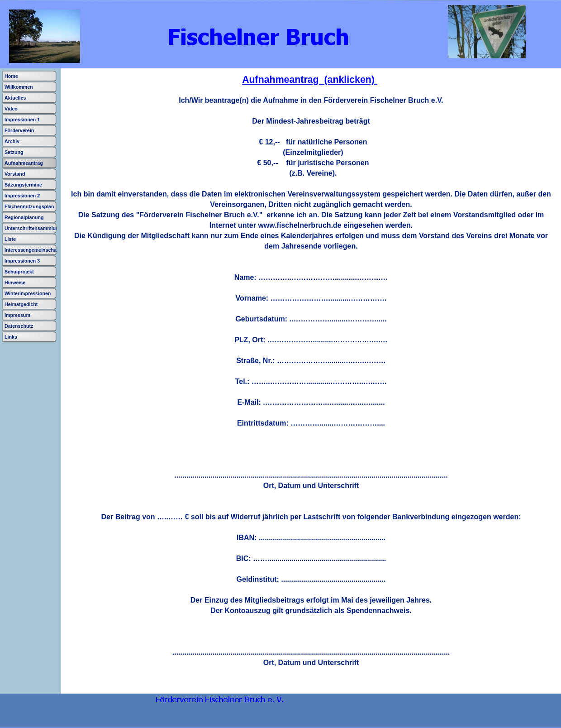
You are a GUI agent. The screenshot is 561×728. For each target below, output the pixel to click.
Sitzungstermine (23, 185)
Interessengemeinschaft (32, 250)
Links (11, 337)
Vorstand (15, 174)
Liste (10, 239)
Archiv (12, 141)
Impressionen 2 (22, 196)
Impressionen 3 (22, 261)
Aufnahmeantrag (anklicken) (310, 80)
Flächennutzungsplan (29, 206)
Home (11, 76)
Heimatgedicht (21, 304)
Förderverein (19, 130)
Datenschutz (19, 326)
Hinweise (15, 283)
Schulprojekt (19, 272)
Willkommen (19, 87)
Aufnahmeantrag (24, 163)
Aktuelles (15, 98)
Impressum (17, 315)
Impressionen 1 (22, 120)
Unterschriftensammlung (33, 228)
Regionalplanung (24, 217)
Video (11, 109)
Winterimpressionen (28, 293)
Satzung (14, 152)
